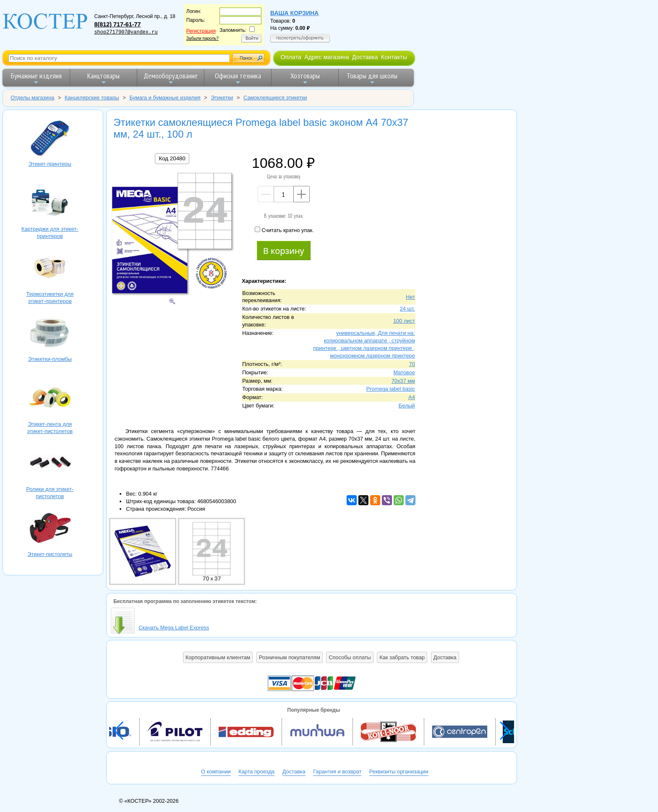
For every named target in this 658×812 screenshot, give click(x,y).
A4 (412, 397)
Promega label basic (391, 389)
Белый (407, 406)
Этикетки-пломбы (50, 334)
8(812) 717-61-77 (117, 24)
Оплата (291, 57)
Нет (410, 297)
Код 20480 (172, 158)
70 (412, 364)
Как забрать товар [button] (402, 657)
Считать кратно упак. (284, 230)
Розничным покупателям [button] (290, 657)
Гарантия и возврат (337, 772)
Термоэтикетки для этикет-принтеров (50, 269)
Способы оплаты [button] (350, 657)
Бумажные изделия (36, 78)
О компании (216, 772)
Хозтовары (305, 78)
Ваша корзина (294, 13)
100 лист (404, 321)
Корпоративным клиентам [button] (218, 657)
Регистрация (201, 31)
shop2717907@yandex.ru (126, 32)
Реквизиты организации (399, 772)
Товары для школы (372, 78)
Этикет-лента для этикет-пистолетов (50, 399)
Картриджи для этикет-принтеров (50, 204)
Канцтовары (103, 78)
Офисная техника (238, 78)
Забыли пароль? (202, 38)
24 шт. (407, 309)
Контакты (394, 57)
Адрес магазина (326, 57)
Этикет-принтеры (50, 139)
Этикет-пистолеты (50, 529)
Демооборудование (171, 78)
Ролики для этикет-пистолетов (50, 464)
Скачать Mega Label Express (174, 628)
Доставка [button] (445, 657)
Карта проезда (256, 772)
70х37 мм (403, 381)
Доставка (365, 57)
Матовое (404, 372)
